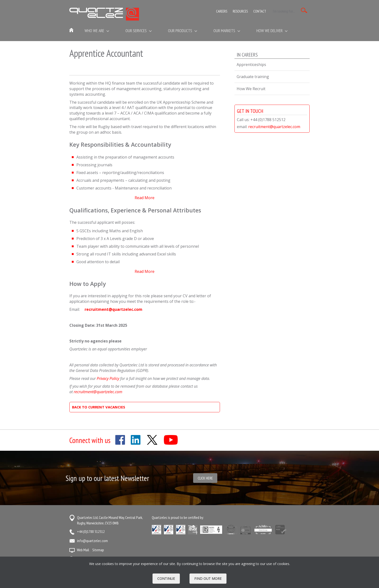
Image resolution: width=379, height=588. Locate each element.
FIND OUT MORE (208, 578)
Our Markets (227, 31)
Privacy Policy (108, 378)
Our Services (139, 31)
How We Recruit (251, 89)
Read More (145, 198)
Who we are (97, 31)
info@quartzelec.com (92, 541)
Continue (166, 578)
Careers (222, 11)
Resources (240, 11)
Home (72, 30)
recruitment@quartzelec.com (113, 309)
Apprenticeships (251, 65)
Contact (260, 11)
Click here (205, 478)
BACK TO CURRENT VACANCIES (99, 407)
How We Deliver (272, 31)
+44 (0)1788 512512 (91, 531)
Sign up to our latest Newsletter (107, 478)
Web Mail (83, 550)
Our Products (183, 31)
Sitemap (98, 550)
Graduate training (253, 77)
